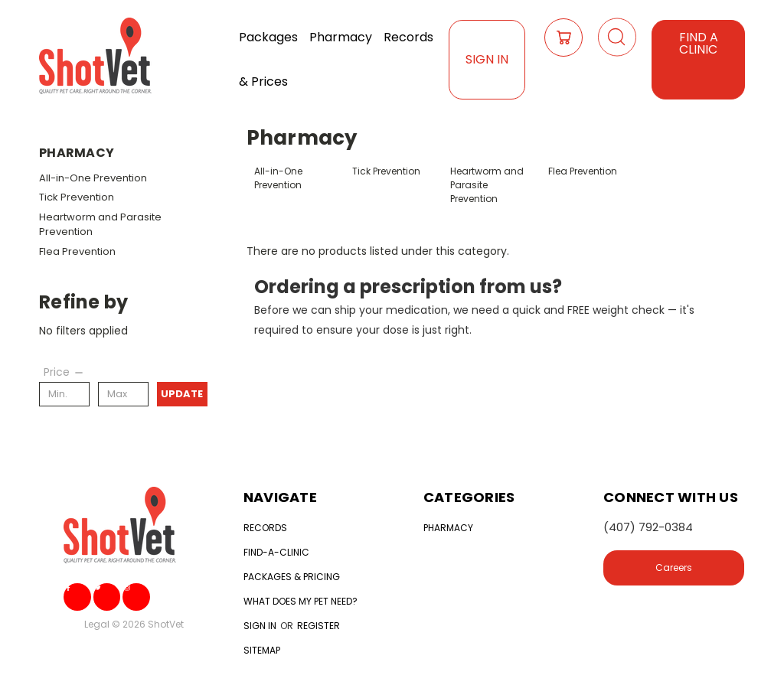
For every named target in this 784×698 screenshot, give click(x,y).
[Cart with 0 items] (563, 38)
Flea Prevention (77, 251)
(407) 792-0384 (648, 527)
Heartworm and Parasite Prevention (100, 225)
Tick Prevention (77, 197)
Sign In (487, 60)
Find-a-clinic (276, 552)
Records (408, 37)
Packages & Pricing (292, 577)
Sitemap (262, 650)
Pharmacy (341, 37)
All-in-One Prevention (93, 178)
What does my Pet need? (301, 601)
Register (318, 626)
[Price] (64, 372)
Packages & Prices (268, 59)
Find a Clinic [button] (699, 43)
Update (182, 394)
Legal (97, 624)
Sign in (261, 626)
